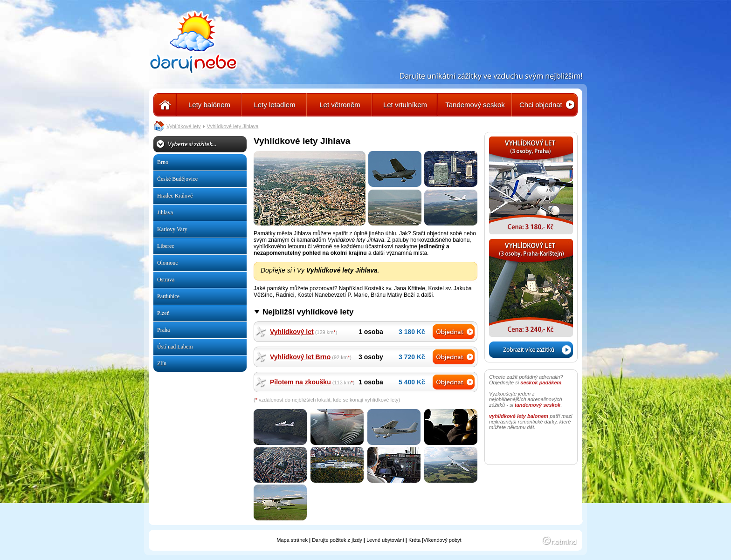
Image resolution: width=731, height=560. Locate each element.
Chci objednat (541, 105)
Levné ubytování (385, 540)
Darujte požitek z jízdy (337, 540)
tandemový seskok (538, 405)
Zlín (162, 363)
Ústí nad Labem (175, 347)
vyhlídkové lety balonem (519, 416)
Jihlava (165, 212)
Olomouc (168, 263)
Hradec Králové (175, 196)
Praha (163, 330)
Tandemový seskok (475, 105)
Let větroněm (340, 105)
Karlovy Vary (172, 229)
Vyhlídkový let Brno (300, 357)
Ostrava (166, 280)
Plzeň (163, 313)
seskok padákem (541, 382)
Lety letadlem (274, 105)
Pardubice (168, 296)
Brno (163, 162)
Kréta (414, 540)
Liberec (166, 246)
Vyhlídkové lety (184, 126)
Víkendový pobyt (442, 540)
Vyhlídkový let (292, 332)
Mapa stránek (292, 540)
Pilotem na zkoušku (300, 382)
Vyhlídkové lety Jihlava (233, 126)
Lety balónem (209, 105)
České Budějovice (177, 179)
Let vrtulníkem (405, 105)
